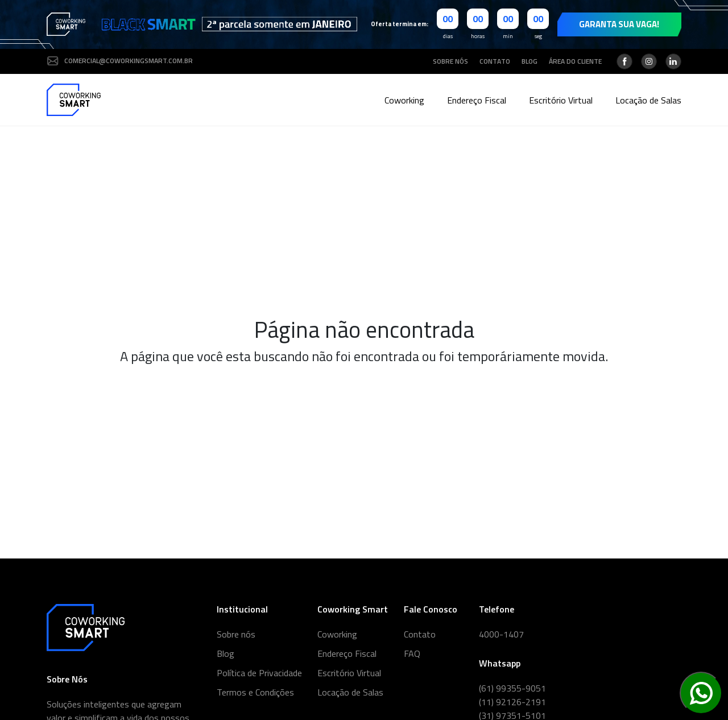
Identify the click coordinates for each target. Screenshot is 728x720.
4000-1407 (501, 634)
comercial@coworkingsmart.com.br (120, 61)
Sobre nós (450, 61)
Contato (495, 61)
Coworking (404, 100)
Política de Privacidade (259, 673)
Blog (530, 61)
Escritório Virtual (561, 100)
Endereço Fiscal (477, 100)
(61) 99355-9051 (512, 688)
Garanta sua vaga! (619, 24)
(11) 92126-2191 (512, 702)
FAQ (412, 653)
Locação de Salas (648, 100)
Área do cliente (575, 61)
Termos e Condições (255, 692)
